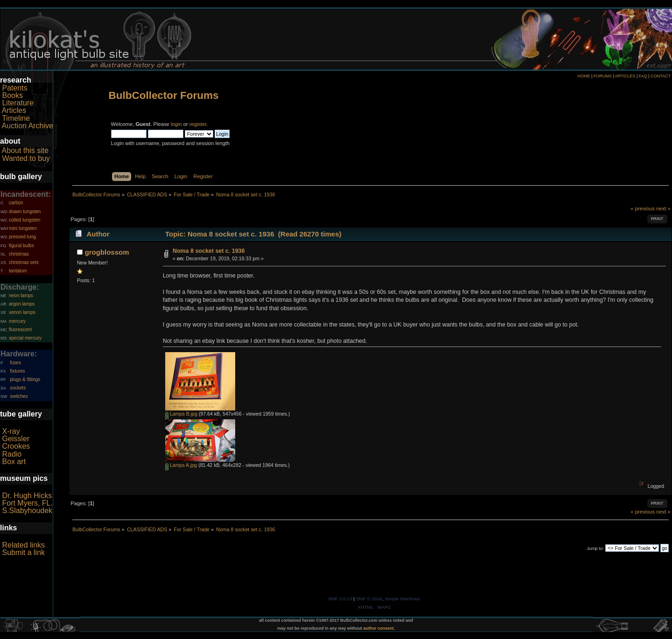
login (176, 124)
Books (12, 95)
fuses (15, 363)
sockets (18, 388)
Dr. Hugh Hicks (27, 496)
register (198, 124)
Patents (14, 88)
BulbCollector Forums (164, 95)
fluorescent (20, 330)
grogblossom (107, 252)
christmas (19, 254)
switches (19, 396)
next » (663, 208)
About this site (25, 150)
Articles (14, 110)
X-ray (11, 431)
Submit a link (23, 552)
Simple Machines (402, 599)
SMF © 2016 (369, 599)
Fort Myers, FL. (27, 503)
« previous (643, 208)
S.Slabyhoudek (27, 511)
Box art (14, 462)
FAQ (643, 76)
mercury (17, 321)
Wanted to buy (26, 158)
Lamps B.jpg (181, 414)
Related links (23, 545)
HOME (584, 76)
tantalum (18, 271)
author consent (379, 628)
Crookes (16, 446)
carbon (16, 203)
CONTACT (661, 76)
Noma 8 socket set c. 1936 (209, 251)
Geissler (16, 439)
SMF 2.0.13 (340, 599)
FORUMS (603, 76)
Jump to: (595, 548)
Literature (18, 103)
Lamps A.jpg (181, 465)
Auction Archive (28, 126)
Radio (12, 454)
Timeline (16, 118)
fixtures (17, 371)
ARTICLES (625, 76)
